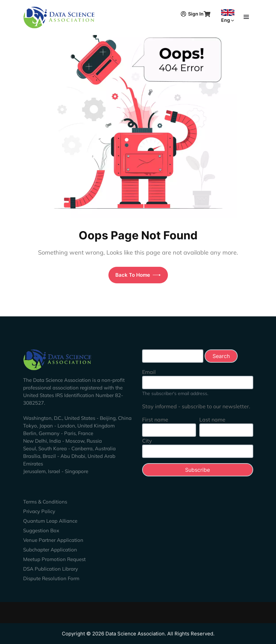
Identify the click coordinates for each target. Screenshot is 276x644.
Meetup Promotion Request (54, 559)
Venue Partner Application (53, 540)
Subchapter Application (50, 550)
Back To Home (138, 275)
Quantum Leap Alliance (50, 521)
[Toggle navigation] (246, 16)
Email (149, 372)
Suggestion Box (41, 530)
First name (155, 420)
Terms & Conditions (45, 502)
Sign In (192, 14)
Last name (212, 420)
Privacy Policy (39, 511)
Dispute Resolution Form (51, 578)
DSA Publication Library (51, 569)
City (147, 441)
